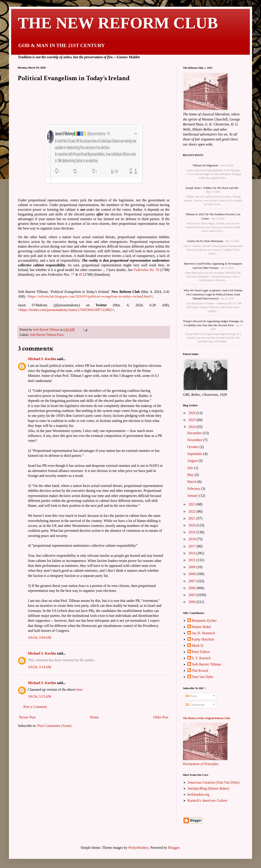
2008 (193, 574)
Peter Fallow (201, 652)
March (192, 482)
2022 (193, 511)
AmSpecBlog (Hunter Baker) (208, 788)
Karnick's (207, 800)
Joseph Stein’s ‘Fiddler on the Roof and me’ (212, 188)
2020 (193, 525)
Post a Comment (35, 712)
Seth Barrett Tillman (206, 664)
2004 (193, 602)
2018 (193, 539)
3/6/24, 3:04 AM (39, 643)
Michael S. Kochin (42, 364)
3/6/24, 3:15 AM (39, 702)
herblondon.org (198, 794)
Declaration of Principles (201, 764)
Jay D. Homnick (203, 633)
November (195, 440)
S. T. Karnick (201, 658)
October (193, 447)
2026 (193, 413)
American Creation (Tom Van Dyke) (213, 782)
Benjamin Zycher (204, 621)
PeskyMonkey (138, 848)
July (191, 468)
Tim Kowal (200, 671)
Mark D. (198, 646)
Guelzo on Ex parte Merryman (205, 241)
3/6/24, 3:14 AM (39, 672)
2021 (193, 518)
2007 (193, 581)
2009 (193, 567)
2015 (193, 560)
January (193, 496)
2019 (193, 532)
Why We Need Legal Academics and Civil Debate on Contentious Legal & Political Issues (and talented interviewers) (213, 294)
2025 (193, 420)
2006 (193, 588)
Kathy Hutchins (203, 639)
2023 (193, 504)
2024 (193, 427)
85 (81, 274)
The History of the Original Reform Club (206, 718)
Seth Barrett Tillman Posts (47, 335)
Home (94, 722)
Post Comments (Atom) (54, 731)
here (80, 695)
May (191, 475)
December (195, 433)
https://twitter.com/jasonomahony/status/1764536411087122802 (66, 310)
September (195, 454)
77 (72, 274)
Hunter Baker (202, 627)
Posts (191, 696)
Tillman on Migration (205, 165)
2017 (193, 546)
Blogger (174, 848)
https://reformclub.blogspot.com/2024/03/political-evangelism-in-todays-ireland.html (89, 296)
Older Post (161, 722)
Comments (195, 705)
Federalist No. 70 (146, 270)
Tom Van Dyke (203, 677)
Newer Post (27, 722)
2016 (193, 553)
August (193, 461)
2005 (193, 595)
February (194, 489)
